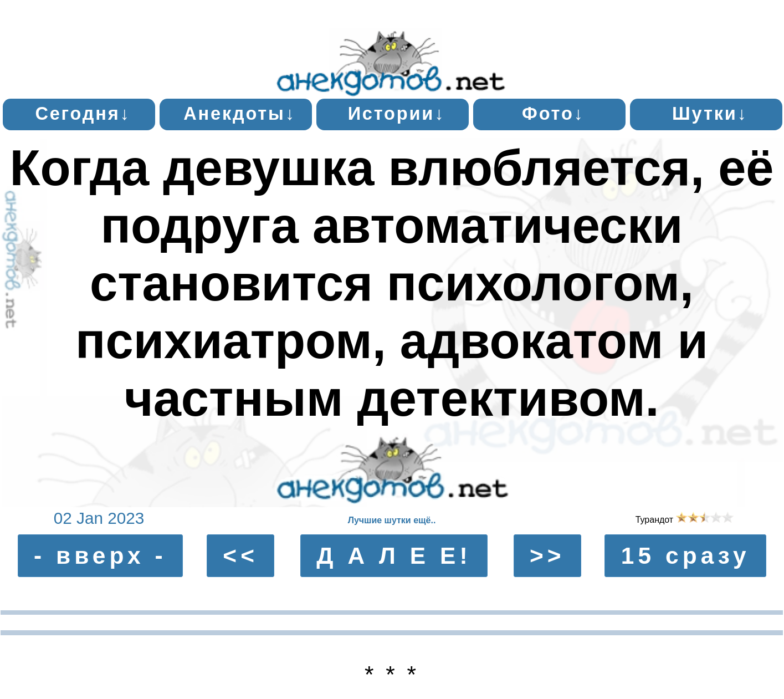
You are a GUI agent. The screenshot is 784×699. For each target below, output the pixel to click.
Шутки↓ (710, 114)
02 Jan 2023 (99, 518)
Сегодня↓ (83, 114)
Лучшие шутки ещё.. (392, 520)
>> (547, 556)
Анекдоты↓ (240, 114)
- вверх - (100, 556)
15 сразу (686, 556)
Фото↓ (553, 114)
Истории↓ (397, 114)
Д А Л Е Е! (394, 556)
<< (240, 556)
